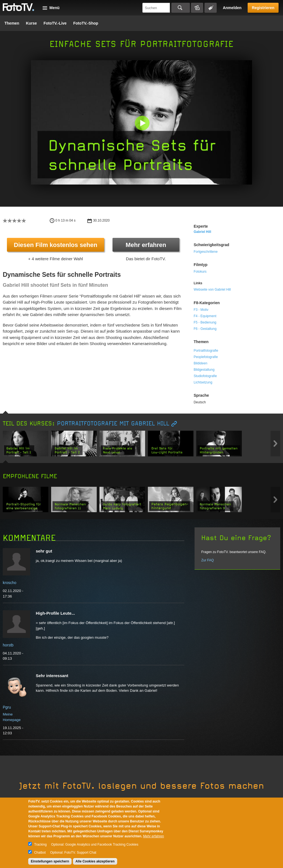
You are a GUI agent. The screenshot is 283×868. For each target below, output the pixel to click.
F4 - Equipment (205, 316)
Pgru (7, 707)
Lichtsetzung (203, 382)
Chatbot (40, 853)
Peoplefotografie (206, 357)
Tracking (40, 845)
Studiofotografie (205, 376)
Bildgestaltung (204, 370)
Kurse (32, 23)
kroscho (10, 583)
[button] (143, 124)
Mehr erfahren (146, 245)
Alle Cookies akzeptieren (95, 861)
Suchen (181, 8)
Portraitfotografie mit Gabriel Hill (113, 424)
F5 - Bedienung (205, 322)
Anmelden (232, 8)
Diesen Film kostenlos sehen (56, 245)
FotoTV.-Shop (86, 23)
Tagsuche (211, 8)
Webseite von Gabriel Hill (212, 290)
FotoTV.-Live (55, 23)
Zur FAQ (207, 560)
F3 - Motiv (201, 310)
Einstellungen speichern (50, 861)
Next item (275, 444)
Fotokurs (200, 272)
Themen (12, 23)
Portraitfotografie (206, 351)
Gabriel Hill (202, 232)
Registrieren (263, 8)
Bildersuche (197, 8)
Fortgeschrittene (206, 252)
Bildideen (201, 363)
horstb (8, 645)
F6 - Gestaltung (205, 329)
